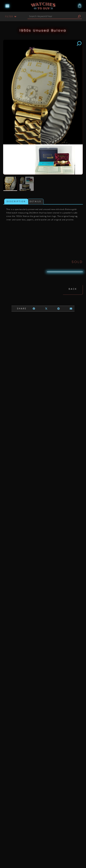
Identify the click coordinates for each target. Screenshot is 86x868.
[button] (7, 6)
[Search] (79, 16)
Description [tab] (16, 202)
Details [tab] (35, 202)
